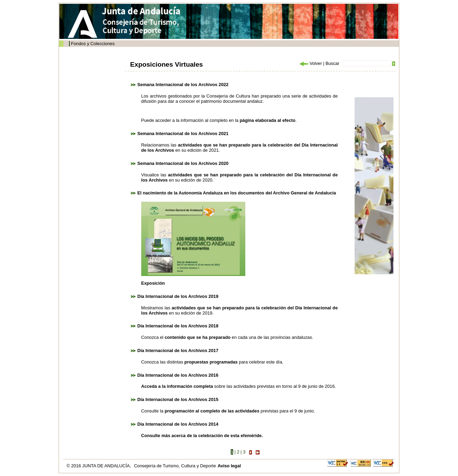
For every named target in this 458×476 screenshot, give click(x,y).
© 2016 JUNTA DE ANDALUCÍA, (99, 466)
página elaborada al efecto (268, 120)
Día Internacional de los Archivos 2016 (178, 375)
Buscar (332, 63)
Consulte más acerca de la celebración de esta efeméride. (202, 436)
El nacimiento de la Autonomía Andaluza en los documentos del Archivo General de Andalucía (237, 193)
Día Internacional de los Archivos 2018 (178, 326)
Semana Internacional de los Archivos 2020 (183, 163)
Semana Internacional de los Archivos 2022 (183, 85)
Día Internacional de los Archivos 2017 (178, 350)
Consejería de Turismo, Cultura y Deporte (175, 466)
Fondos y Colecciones (93, 44)
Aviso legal (229, 466)
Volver (310, 63)
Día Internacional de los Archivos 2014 (178, 424)
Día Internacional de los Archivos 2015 (178, 399)
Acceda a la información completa (177, 386)
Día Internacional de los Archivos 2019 (178, 296)
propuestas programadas (211, 362)
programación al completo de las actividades (212, 411)
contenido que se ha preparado (197, 337)
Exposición (153, 283)
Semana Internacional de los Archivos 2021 (183, 133)
